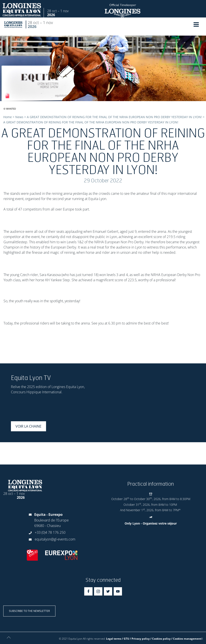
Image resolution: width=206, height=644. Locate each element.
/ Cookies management (186, 639)
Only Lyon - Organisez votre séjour (151, 523)
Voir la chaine (28, 426)
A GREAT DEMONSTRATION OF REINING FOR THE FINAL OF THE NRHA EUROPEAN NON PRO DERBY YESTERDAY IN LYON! (114, 117)
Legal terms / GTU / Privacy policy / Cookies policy (138, 639)
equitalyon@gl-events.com (55, 539)
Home (8, 117)
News (19, 117)
